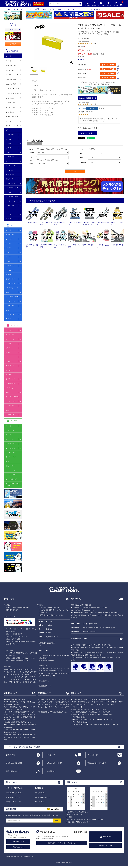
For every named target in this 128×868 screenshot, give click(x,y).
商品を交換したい (40, 793)
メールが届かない (93, 755)
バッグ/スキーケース (12, 188)
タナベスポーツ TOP (11, 9)
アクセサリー (10, 314)
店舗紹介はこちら (18, 847)
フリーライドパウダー (13, 93)
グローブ (9, 148)
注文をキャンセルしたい (14, 802)
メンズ (50, 149)
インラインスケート (12, 201)
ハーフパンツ (10, 174)
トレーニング (10, 205)
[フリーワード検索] (53, 157)
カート (121, 4)
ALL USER (42, 149)
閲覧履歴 (115, 4)
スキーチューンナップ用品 (30, 9)
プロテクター (10, 157)
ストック (9, 139)
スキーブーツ (10, 134)
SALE (56, 160)
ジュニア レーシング (12, 75)
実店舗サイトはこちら (105, 845)
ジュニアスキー (11, 112)
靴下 (7, 461)
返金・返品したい (40, 802)
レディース (57, 149)
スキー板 (9, 56)
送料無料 (49, 160)
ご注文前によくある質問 (14, 763)
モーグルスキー (11, 103)
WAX (8, 292)
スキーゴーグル (11, 444)
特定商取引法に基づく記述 (12, 856)
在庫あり (42, 160)
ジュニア (66, 149)
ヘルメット (9, 152)
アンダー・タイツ (11, 457)
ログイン (13, 29)
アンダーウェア (11, 183)
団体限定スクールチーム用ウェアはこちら (62, 843)
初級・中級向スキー (12, 117)
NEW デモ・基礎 (11, 79)
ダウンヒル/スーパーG (13, 89)
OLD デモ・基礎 (11, 84)
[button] (27, 15)
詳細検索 (88, 4)
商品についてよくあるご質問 (97, 763)
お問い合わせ (107, 837)
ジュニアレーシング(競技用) (12, 484)
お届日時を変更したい (13, 797)
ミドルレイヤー (11, 166)
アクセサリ (9, 214)
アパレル (9, 219)
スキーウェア (10, 161)
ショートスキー (11, 98)
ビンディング (10, 130)
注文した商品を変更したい (14, 793)
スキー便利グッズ (11, 479)
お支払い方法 (10, 755)
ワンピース (9, 170)
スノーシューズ (11, 470)
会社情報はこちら (18, 842)
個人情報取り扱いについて (28, 856)
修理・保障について (12, 771)
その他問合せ (51, 771)
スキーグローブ (11, 448)
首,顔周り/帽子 (10, 179)
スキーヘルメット (11, 453)
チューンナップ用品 (12, 197)
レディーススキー (11, 107)
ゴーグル (9, 143)
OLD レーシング (11, 70)
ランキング (101, 4)
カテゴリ (94, 4)
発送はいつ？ (51, 755)
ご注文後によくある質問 (55, 763)
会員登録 (13, 44)
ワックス (9, 192)
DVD (8, 210)
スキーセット (10, 121)
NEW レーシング (11, 66)
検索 (80, 4)
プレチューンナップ (12, 126)
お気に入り (109, 4)
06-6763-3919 (48, 832)
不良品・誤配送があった (43, 797)
